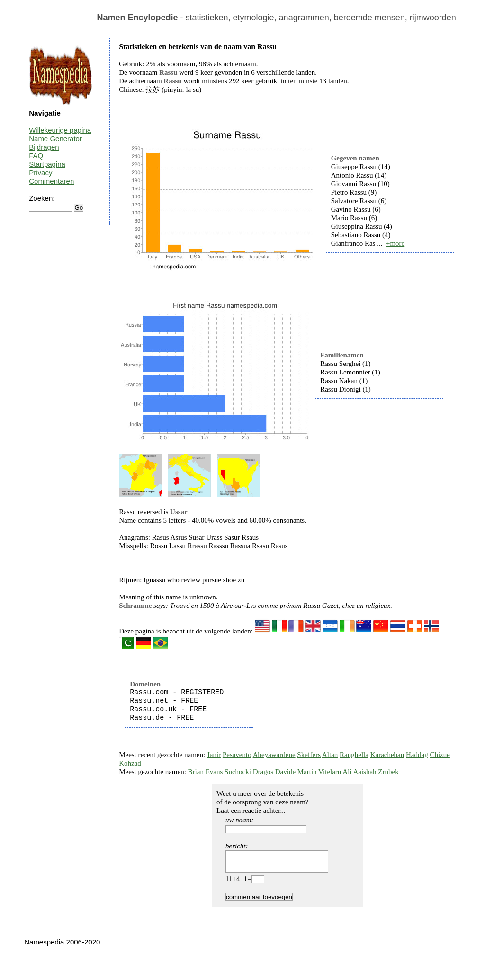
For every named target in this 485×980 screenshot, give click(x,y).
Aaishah (364, 772)
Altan (330, 755)
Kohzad (130, 763)
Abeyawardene (274, 755)
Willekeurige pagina (60, 130)
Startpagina (47, 164)
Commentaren (51, 181)
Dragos (263, 772)
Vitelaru (330, 772)
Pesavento (237, 755)
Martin (307, 772)
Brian (196, 772)
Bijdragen (44, 147)
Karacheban (387, 755)
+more (395, 243)
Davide (285, 772)
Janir (214, 755)
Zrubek (388, 772)
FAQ (36, 156)
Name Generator (55, 138)
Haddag (417, 755)
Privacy (40, 173)
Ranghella (354, 755)
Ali (347, 772)
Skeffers (309, 755)
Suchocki (238, 772)
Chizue (440, 755)
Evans (214, 772)
